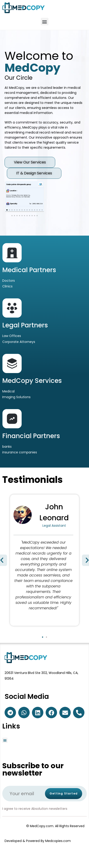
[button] (45, 22)
